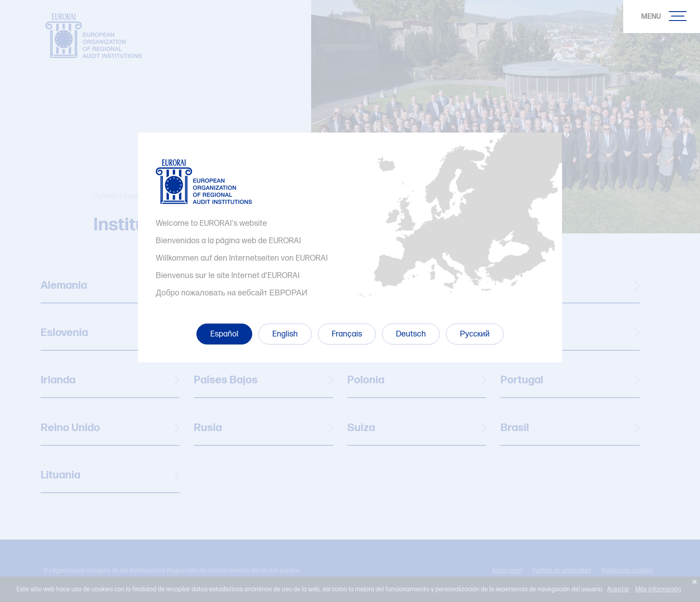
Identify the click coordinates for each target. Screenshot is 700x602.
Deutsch (411, 334)
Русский (475, 334)
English (285, 334)
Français (347, 334)
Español (224, 334)
